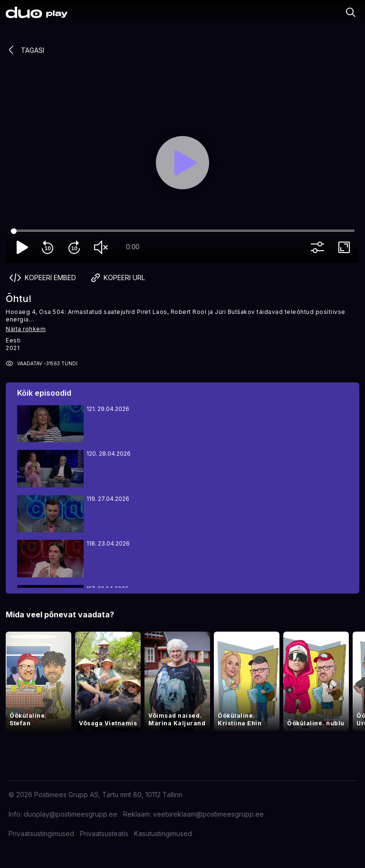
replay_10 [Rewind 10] (49, 247)
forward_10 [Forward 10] (76, 247)
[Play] (182, 163)
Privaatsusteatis (104, 834)
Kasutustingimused (163, 834)
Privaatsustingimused (41, 834)
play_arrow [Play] (23, 247)
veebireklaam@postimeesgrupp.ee (208, 814)
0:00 (133, 247)
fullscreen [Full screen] (346, 247)
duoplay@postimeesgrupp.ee (71, 814)
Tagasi (25, 50)
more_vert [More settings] (319, 247)
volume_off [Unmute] (103, 247)
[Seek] (182, 231)
